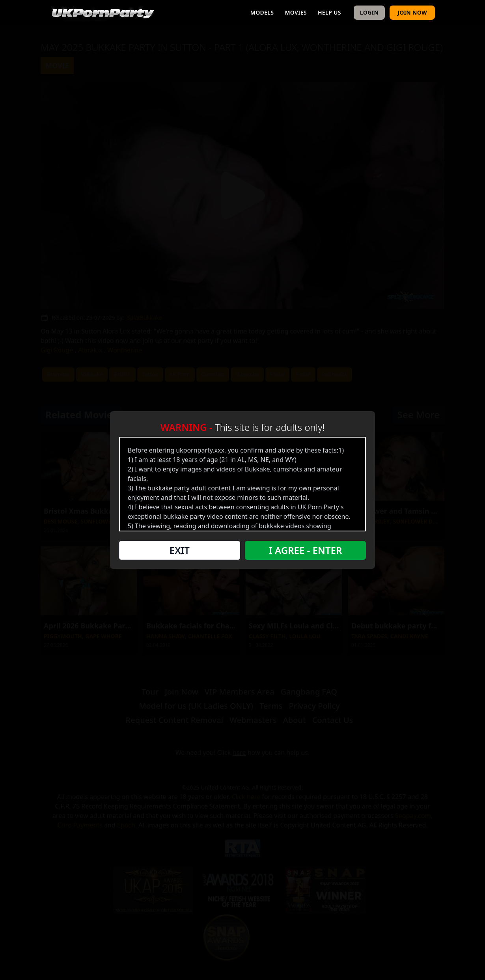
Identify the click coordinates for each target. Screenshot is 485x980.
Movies (296, 12)
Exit (180, 551)
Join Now (412, 12)
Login (369, 12)
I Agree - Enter (305, 551)
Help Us (329, 12)
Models (262, 12)
